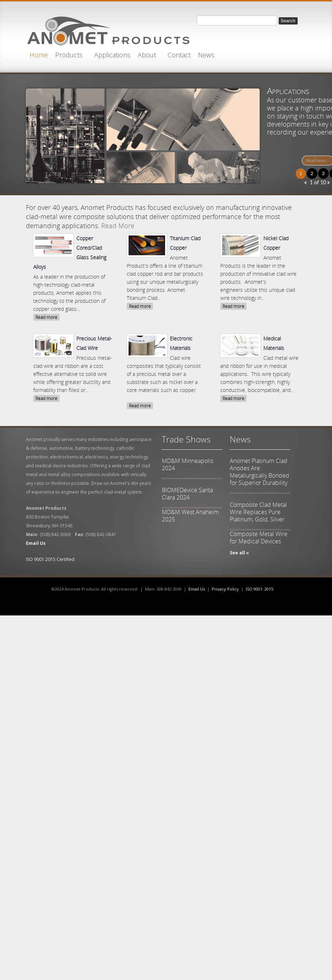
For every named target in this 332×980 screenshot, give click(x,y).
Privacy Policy (225, 589)
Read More (118, 226)
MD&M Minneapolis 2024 (188, 464)
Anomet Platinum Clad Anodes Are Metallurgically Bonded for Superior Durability (260, 472)
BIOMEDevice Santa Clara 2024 (187, 494)
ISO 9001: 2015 (260, 589)
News (206, 55)
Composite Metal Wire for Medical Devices (259, 538)
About (147, 55)
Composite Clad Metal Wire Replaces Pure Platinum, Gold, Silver (258, 512)
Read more (46, 317)
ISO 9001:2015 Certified (50, 559)
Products (69, 55)
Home (39, 55)
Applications (112, 55)
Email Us (197, 589)
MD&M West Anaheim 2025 (190, 516)
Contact (179, 55)
